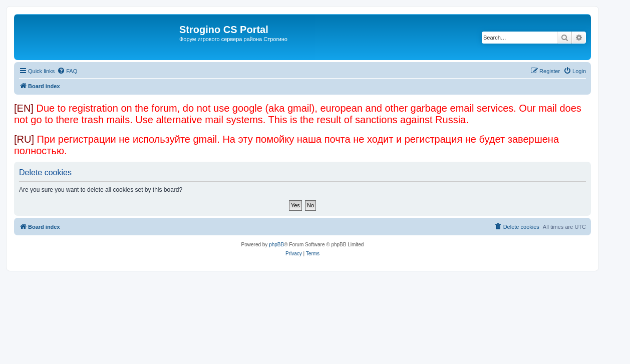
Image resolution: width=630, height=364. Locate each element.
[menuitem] (67, 71)
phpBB (276, 245)
